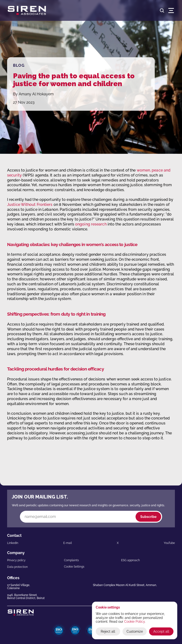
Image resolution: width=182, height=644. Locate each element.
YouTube (169, 543)
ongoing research (91, 224)
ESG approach (130, 560)
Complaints (71, 560)
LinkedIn (13, 543)
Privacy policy (16, 560)
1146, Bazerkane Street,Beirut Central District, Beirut (26, 597)
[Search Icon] (162, 10)
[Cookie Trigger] (74, 567)
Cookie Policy (134, 622)
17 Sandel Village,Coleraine (19, 587)
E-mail (68, 543)
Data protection (17, 567)
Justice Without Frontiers (30, 205)
